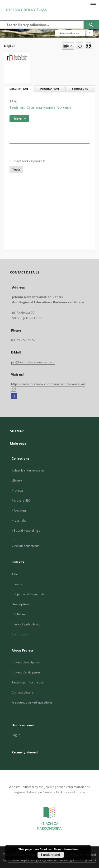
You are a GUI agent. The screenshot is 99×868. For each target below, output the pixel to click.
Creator (17, 584)
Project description (26, 662)
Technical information (28, 682)
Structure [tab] (80, 89)
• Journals (19, 520)
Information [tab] (49, 89)
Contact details (23, 692)
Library (17, 480)
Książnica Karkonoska (28, 470)
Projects (18, 490)
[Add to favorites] (80, 46)
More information (66, 849)
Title (15, 574)
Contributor (20, 634)
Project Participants (26, 672)
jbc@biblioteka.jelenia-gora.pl (33, 362)
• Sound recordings (26, 530)
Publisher (19, 614)
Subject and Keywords (28, 594)
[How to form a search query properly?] (90, 33)
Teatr (16, 169)
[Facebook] (14, 396)
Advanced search (70, 33)
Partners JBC (21, 500)
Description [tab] (19, 89)
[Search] (91, 25)
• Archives (19, 510)
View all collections (26, 546)
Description (20, 604)
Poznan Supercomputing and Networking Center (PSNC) (52, 860)
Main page (18, 443)
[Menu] (93, 4)
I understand (51, 855)
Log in (16, 735)
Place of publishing (26, 624)
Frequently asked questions (32, 702)
